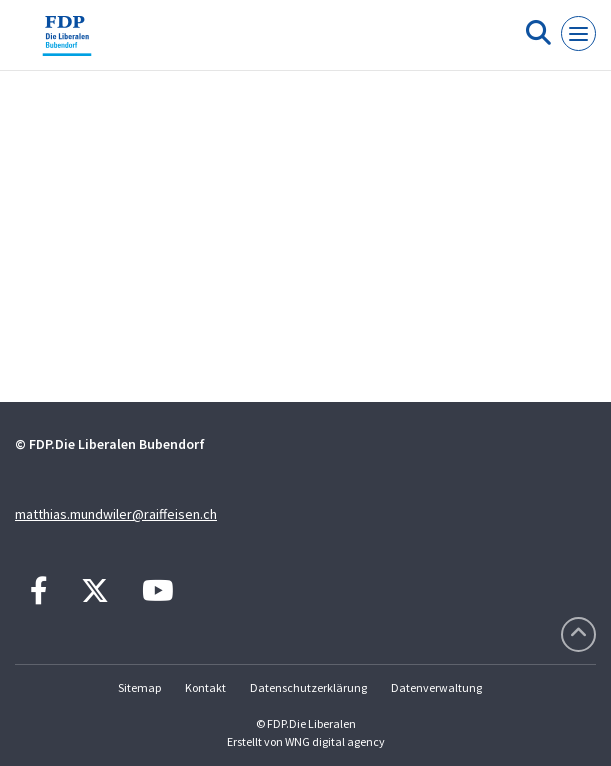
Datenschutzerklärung (308, 687)
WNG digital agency (335, 741)
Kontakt (205, 687)
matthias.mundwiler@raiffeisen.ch (116, 514)
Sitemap (139, 687)
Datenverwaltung (436, 687)
